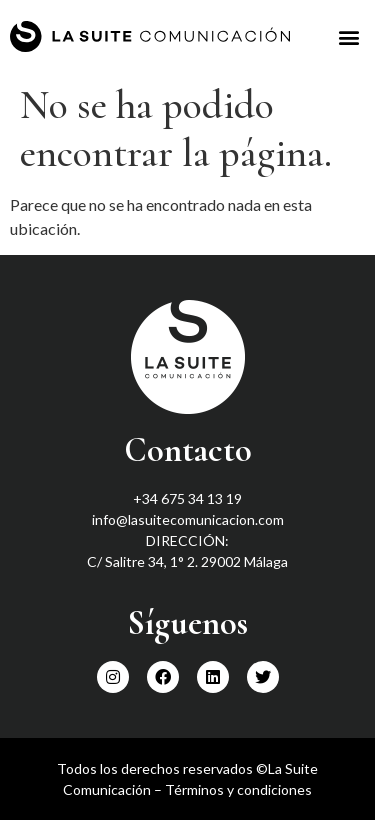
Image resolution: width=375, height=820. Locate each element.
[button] (348, 36)
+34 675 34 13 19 (187, 498)
